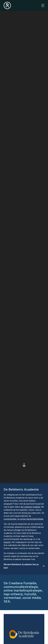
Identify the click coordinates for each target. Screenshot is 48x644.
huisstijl (7, 542)
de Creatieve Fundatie (31, 507)
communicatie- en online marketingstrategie (23, 519)
